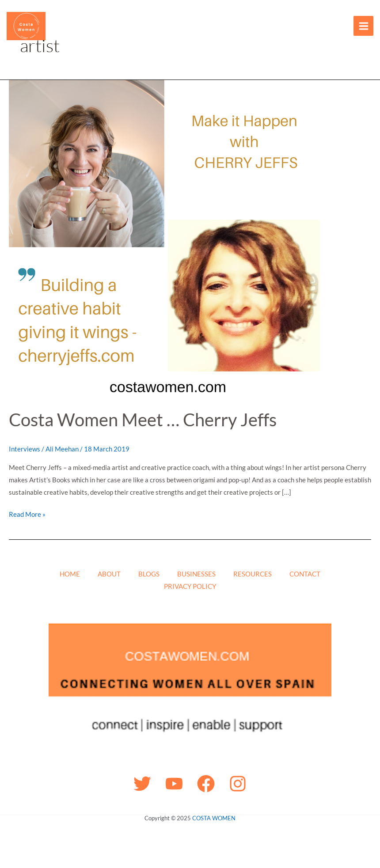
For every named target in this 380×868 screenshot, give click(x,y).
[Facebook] (206, 784)
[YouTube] (174, 784)
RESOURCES (253, 574)
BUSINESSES (196, 574)
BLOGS (149, 574)
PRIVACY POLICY (190, 586)
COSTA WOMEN (214, 818)
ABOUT (109, 574)
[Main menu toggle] (363, 26)
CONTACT (305, 574)
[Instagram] (238, 784)
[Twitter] (142, 784)
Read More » (27, 513)
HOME (70, 574)
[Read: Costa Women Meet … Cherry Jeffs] (168, 238)
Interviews (25, 449)
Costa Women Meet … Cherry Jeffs (143, 420)
